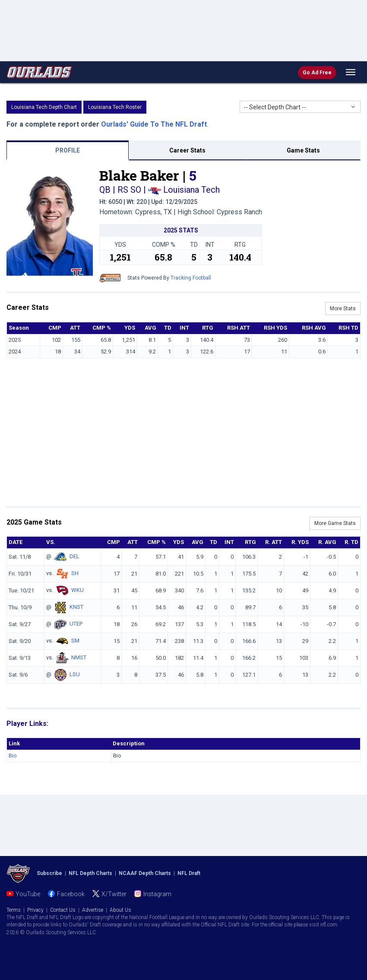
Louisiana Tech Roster (115, 107)
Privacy (35, 910)
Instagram (157, 894)
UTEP (76, 624)
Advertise (93, 910)
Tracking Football (191, 278)
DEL (74, 556)
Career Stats (187, 150)
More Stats (343, 309)
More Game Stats (335, 523)
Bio (13, 756)
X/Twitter (114, 894)
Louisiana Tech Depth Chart (44, 107)
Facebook (71, 894)
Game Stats (303, 150)
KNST (76, 607)
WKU (78, 590)
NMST (79, 657)
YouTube (28, 894)
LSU (75, 674)
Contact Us (63, 910)
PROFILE (68, 150)
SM (75, 641)
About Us (120, 910)
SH (75, 573)
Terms (14, 910)
